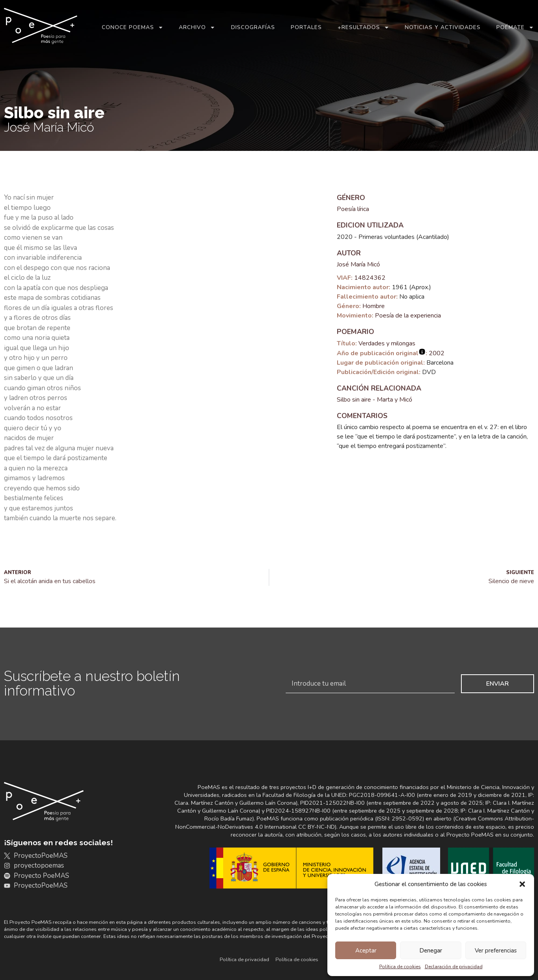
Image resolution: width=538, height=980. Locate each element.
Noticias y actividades (443, 27)
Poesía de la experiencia (408, 316)
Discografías (253, 27)
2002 (437, 353)
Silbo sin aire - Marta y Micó (375, 400)
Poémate (515, 28)
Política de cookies (400, 967)
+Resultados (364, 28)
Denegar (431, 951)
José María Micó (358, 264)
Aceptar (366, 951)
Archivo (197, 28)
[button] (522, 884)
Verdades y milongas (387, 343)
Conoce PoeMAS (133, 28)
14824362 (370, 278)
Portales (306, 27)
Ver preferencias (496, 951)
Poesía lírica (353, 209)
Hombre (374, 306)
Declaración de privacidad (454, 967)
